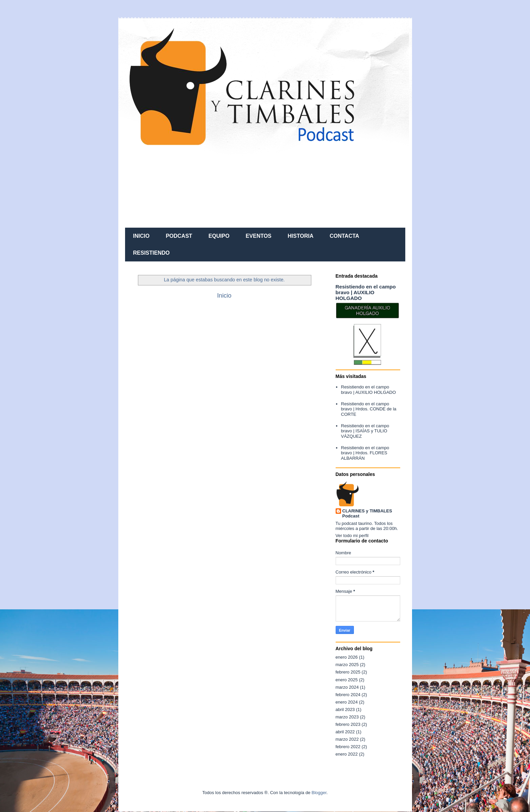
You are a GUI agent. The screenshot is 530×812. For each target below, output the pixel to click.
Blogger (319, 793)
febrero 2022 (348, 747)
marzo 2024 (347, 687)
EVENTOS (259, 236)
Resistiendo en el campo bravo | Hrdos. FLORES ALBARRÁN (365, 453)
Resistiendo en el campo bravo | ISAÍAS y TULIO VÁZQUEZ (365, 431)
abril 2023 (345, 709)
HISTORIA (300, 236)
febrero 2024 (348, 695)
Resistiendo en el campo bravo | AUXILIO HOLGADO (366, 292)
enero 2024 (347, 702)
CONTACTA (344, 236)
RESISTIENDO (151, 253)
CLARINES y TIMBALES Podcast (367, 513)
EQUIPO (219, 236)
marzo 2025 (347, 665)
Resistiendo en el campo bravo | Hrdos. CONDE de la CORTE (369, 409)
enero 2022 (347, 754)
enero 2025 (347, 680)
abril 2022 (345, 732)
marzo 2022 (347, 739)
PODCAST (179, 236)
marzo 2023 (347, 717)
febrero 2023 (348, 724)
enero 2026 (347, 657)
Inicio (224, 296)
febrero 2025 (348, 672)
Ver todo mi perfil (352, 536)
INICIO (141, 236)
